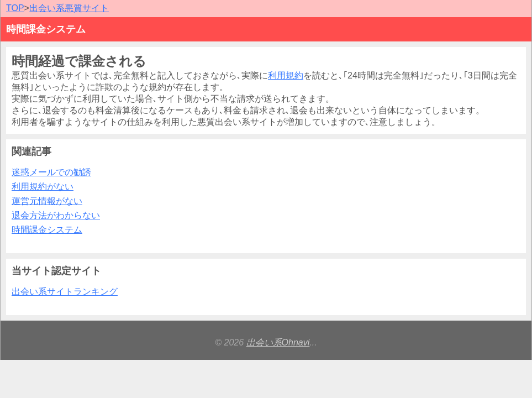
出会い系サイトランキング (65, 292)
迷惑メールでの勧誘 (51, 172)
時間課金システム (47, 230)
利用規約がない (43, 187)
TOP (15, 8)
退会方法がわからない (56, 215)
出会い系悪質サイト (69, 8)
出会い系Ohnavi (278, 342)
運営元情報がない (47, 201)
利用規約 (286, 75)
